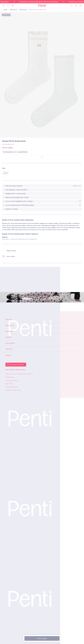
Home (5, 10)
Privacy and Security (12, 380)
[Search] (8, 6)
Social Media (10, 343)
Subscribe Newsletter (17, 365)
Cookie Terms (10, 377)
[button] (40, 136)
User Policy (9, 384)
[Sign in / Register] (76, 6)
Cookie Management (12, 387)
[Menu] (3, 6)
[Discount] (13, 6)
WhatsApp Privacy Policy (13, 390)
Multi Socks (13, 10)
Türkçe (8, 355)
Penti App (9, 349)
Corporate (9, 331)
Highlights (10, 325)
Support (8, 337)
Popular (8, 320)
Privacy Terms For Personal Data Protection (19, 374)
